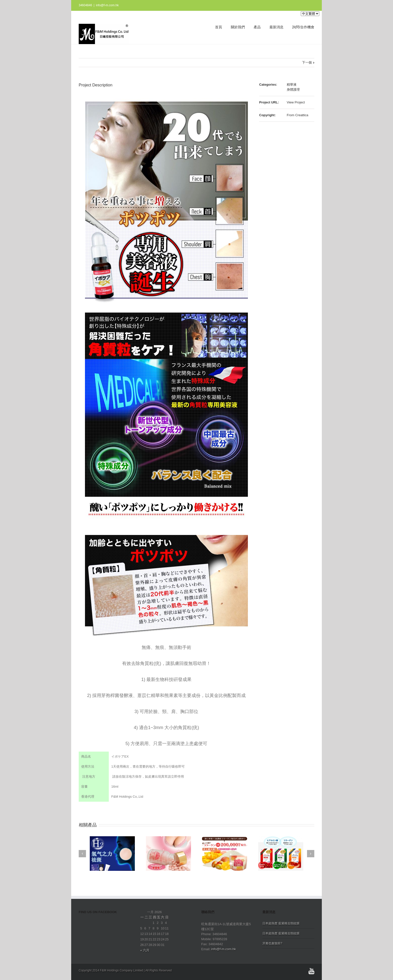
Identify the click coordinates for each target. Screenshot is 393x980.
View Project (296, 102)
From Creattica (298, 115)
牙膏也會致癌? (272, 943)
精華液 (292, 85)
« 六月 (145, 950)
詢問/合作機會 (303, 27)
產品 (257, 27)
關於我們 (238, 27)
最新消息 (276, 27)
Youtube (311, 971)
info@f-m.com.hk (107, 5)
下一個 (307, 62)
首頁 (219, 27)
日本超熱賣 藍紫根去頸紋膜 (281, 923)
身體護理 (293, 90)
